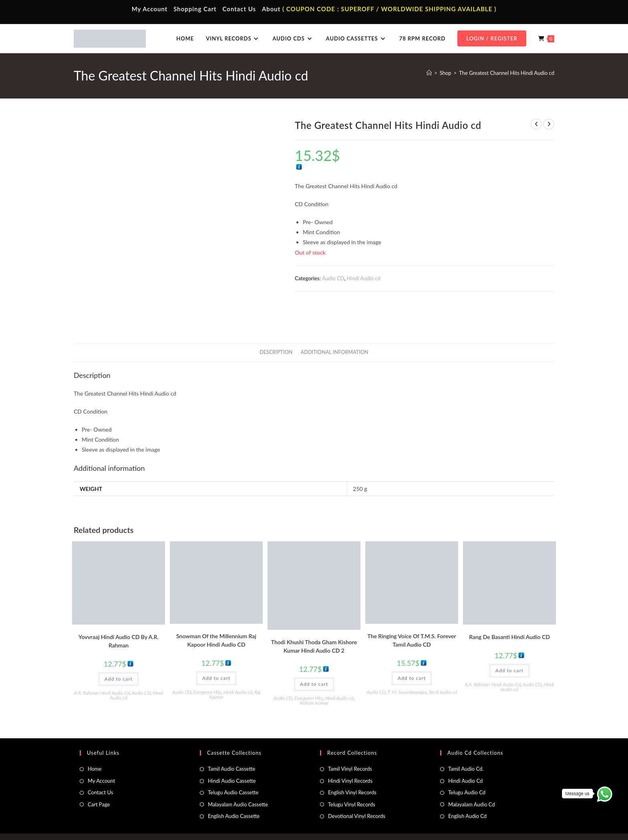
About (271, 9)
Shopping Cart (195, 9)
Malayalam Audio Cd (472, 779)
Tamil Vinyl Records (350, 744)
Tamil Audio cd (443, 667)
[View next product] (549, 124)
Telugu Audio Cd (467, 768)
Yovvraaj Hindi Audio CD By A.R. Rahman (119, 616)
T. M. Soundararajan (407, 667)
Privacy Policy (450, 817)
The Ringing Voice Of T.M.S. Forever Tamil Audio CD (412, 615)
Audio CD (333, 278)
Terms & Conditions (410, 817)
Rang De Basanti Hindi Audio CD (509, 612)
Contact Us (239, 9)
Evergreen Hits (207, 667)
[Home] (429, 73)
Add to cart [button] (119, 654)
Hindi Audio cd (364, 278)
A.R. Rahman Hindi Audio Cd (102, 668)
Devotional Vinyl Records (357, 791)
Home (95, 744)
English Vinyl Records (352, 768)
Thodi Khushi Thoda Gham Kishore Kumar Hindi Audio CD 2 (314, 621)
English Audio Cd (467, 791)
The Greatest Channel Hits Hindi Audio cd (507, 73)
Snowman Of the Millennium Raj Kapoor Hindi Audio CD (216, 615)
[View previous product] (536, 124)
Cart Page (99, 779)
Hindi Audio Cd (465, 756)
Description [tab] (276, 327)
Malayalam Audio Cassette (238, 779)
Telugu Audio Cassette (233, 768)
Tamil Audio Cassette (231, 744)
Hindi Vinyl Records (350, 756)
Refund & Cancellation (531, 817)
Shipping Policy (486, 817)
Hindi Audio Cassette (232, 756)
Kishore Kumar (314, 678)
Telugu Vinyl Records (352, 779)
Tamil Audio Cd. (466, 744)
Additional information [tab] (335, 327)
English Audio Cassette (234, 791)
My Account (150, 9)
